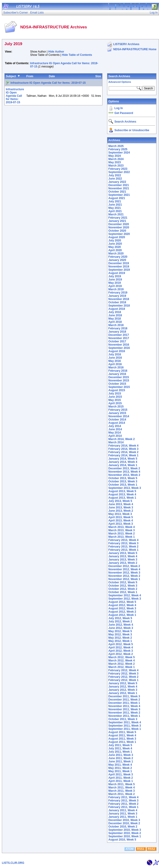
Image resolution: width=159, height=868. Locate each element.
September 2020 (119, 234)
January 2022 (117, 182)
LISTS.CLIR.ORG (13, 863)
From (30, 76)
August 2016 (117, 351)
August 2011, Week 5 (122, 732)
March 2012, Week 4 (122, 661)
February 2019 (118, 293)
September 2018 (119, 306)
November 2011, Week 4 (124, 706)
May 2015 (115, 400)
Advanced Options (120, 82)
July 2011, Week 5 (120, 745)
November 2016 (119, 345)
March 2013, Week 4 (122, 527)
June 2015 (115, 397)
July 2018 (115, 312)
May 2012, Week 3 (120, 634)
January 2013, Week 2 (123, 563)
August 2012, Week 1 (122, 615)
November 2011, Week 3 (124, 709)
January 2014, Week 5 (123, 459)
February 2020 (118, 257)
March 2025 (116, 146)
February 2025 (118, 149)
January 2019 (117, 296)
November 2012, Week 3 (124, 573)
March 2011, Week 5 (122, 784)
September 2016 (119, 348)
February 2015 (118, 410)
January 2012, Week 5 (123, 683)
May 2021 (115, 208)
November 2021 (119, 188)
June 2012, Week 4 (121, 625)
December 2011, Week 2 (124, 700)
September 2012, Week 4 (125, 595)
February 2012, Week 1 (123, 680)
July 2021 (115, 201)
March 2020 (116, 254)
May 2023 (115, 162)
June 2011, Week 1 (121, 761)
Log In (119, 108)
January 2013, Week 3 (123, 560)
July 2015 (115, 394)
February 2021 (118, 218)
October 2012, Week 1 (123, 592)
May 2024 (115, 156)
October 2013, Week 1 (123, 485)
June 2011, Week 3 (121, 755)
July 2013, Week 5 (120, 501)
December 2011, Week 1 (124, 703)
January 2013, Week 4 (123, 556)
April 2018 (115, 322)
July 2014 (115, 426)
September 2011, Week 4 (125, 722)
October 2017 (117, 341)
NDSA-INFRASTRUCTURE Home (135, 49)
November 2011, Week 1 (124, 716)
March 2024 (116, 159)
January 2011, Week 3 (123, 814)
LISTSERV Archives (126, 44)
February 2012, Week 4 (123, 670)
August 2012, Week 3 (122, 608)
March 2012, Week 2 (122, 664)
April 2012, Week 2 (121, 654)
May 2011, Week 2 (120, 768)
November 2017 (119, 338)
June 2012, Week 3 (121, 628)
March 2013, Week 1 (122, 537)
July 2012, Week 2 (120, 621)
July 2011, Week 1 (120, 752)
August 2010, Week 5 (122, 840)
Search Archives (119, 76)
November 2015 (119, 381)
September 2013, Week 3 (125, 488)
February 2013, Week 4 (123, 540)
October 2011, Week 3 (123, 719)
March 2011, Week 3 (122, 791)
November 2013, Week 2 (124, 475)
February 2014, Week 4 (123, 446)
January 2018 (117, 332)
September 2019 (119, 270)
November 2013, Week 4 (124, 472)
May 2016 (115, 361)
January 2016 (117, 374)
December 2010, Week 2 (124, 823)
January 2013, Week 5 (123, 553)
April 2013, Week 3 (121, 524)
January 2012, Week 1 (123, 693)
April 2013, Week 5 (121, 517)
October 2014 (117, 420)
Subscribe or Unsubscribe (132, 130)
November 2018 (119, 299)
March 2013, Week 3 (122, 530)
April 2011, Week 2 (121, 778)
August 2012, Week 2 (122, 612)
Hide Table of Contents (77, 55)
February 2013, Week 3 (123, 543)
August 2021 (117, 198)
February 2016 (118, 371)
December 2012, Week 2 (124, 566)
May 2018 (115, 319)
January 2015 (117, 413)
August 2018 (117, 309)
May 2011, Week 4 (120, 765)
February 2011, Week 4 (123, 797)
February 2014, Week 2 (123, 452)
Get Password (124, 113)
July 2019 (115, 276)
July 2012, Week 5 (120, 618)
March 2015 (116, 407)
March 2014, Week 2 (122, 439)
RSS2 (151, 849)
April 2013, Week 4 (121, 521)
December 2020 (119, 224)
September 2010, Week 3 (125, 830)
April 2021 (115, 211)
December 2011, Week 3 (124, 696)
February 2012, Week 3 (123, 674)
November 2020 (119, 227)
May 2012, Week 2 (120, 638)
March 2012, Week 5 (122, 657)
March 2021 (116, 214)
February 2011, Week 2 (123, 804)
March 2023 (116, 166)
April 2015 (115, 403)
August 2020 (117, 237)
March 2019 (116, 289)
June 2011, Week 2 (121, 758)
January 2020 (117, 260)
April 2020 (115, 250)
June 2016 (115, 358)
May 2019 (115, 283)
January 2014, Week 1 (123, 465)
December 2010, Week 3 (124, 820)
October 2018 (117, 302)
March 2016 (116, 367)
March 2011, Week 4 (122, 788)
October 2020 (117, 231)
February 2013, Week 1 (123, 550)
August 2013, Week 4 (122, 494)
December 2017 (119, 335)
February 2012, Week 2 (123, 677)
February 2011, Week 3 (123, 801)
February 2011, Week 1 (123, 807)
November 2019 (119, 267)
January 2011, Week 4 (123, 810)
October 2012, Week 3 (123, 586)
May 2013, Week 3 (120, 514)
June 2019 (115, 280)
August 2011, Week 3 (122, 739)
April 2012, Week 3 (121, 651)
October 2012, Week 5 (123, 582)
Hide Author (56, 52)
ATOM (129, 849)
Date (52, 76)
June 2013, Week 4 (121, 504)
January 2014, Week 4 (123, 462)
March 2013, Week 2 (122, 534)
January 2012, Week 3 (123, 690)
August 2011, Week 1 (122, 742)
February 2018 (118, 328)
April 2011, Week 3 (121, 775)
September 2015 (119, 387)
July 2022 (115, 175)
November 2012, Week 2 (124, 576)
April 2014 (115, 436)
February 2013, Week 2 (123, 547)
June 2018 (115, 315)
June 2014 (115, 429)
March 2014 (116, 442)
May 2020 (115, 247)
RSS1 (141, 849)
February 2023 (118, 169)
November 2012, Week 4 (124, 569)
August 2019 (117, 273)
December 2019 (119, 263)
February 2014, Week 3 (123, 449)
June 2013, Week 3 (121, 507)
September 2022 (119, 172)
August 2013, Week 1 (122, 498)
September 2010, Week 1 (125, 836)
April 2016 (115, 364)
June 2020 (115, 244)
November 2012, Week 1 (124, 579)
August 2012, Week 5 (122, 602)
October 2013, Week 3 (123, 481)
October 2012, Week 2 (123, 589)
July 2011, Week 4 (120, 748)
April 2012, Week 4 (121, 648)
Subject (11, 76)
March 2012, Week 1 (122, 667)
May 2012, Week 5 (120, 631)
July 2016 (115, 354)
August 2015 (117, 390)
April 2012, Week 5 (121, 644)
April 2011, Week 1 (121, 781)
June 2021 (115, 205)
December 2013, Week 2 (124, 468)
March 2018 (116, 325)
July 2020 (115, 240)
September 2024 (119, 153)
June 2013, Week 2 (121, 511)
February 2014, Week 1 (123, 455)
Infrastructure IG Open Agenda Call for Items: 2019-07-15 (48, 83)
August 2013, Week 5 (122, 491)
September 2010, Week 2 (125, 833)
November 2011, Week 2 (124, 713)
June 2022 (115, 179)
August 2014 (117, 423)
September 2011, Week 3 (125, 726)
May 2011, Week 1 (120, 771)
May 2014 (115, 433)
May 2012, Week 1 (120, 641)
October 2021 (117, 192)
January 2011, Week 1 (123, 817)
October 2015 (117, 384)
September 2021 (119, 195)
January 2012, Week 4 (123, 687)
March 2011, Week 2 (122, 794)
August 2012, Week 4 (122, 605)
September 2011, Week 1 (125, 729)
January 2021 (117, 221)
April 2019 (115, 286)
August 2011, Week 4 (122, 735)
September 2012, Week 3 (125, 599)
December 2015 (119, 377)
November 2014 (119, 416)
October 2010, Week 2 (123, 827)
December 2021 (119, 185)
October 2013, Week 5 (123, 478)
